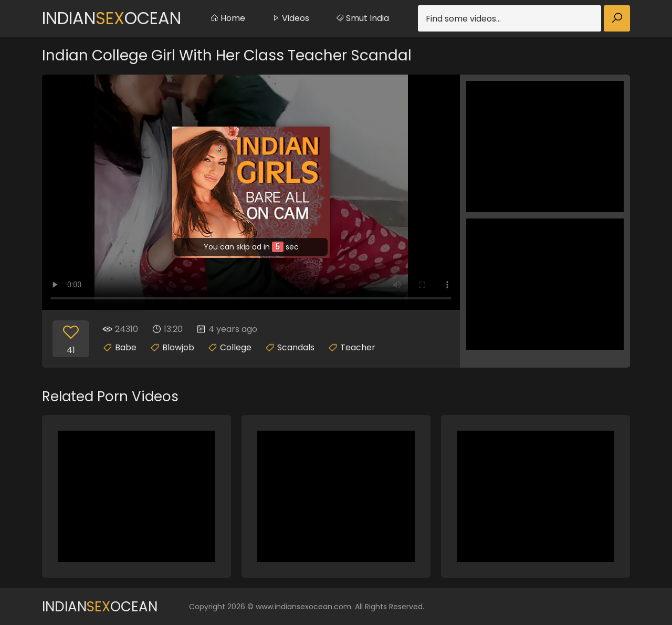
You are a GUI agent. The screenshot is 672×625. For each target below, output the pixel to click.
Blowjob (178, 347)
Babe (126, 347)
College (236, 347)
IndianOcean (112, 18)
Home (228, 18)
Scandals (296, 347)
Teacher (358, 347)
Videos (290, 18)
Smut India (362, 18)
